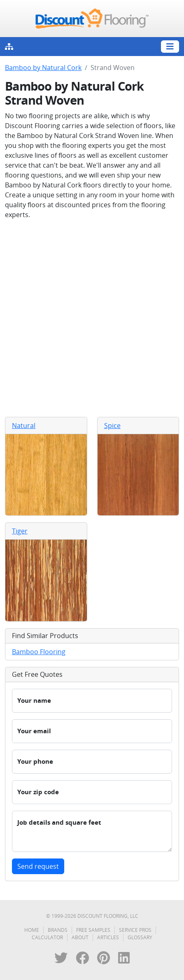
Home (32, 930)
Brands (58, 930)
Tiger (20, 531)
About (80, 937)
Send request (38, 866)
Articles (108, 937)
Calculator (47, 937)
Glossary (140, 937)
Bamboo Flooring (39, 652)
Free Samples (93, 930)
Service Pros (135, 930)
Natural (24, 426)
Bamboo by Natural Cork (43, 68)
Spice (112, 426)
